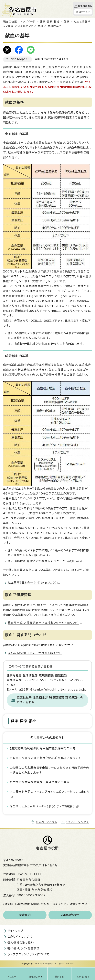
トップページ (28, 22)
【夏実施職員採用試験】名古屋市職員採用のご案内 (43, 748)
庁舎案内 (25, 915)
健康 (67, 22)
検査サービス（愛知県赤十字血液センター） (45, 623)
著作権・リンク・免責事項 (23, 949)
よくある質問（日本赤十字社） (36, 653)
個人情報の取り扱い (21, 943)
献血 (40, 26)
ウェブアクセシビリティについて (28, 954)
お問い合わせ (70, 915)
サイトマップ (15, 931)
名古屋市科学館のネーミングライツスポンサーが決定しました (50, 794)
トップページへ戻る (77, 822)
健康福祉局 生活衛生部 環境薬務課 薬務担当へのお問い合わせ (50, 700)
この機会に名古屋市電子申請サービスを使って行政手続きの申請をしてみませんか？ (49, 770)
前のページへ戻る (46, 822)
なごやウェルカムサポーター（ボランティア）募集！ (44, 806)
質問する (60, 977)
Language (83, 977)
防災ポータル (83, 12)
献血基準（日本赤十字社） (34, 583)
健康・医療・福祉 (50, 22)
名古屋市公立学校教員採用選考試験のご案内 (40, 782)
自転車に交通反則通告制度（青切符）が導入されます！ (46, 758)
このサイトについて (20, 937)
